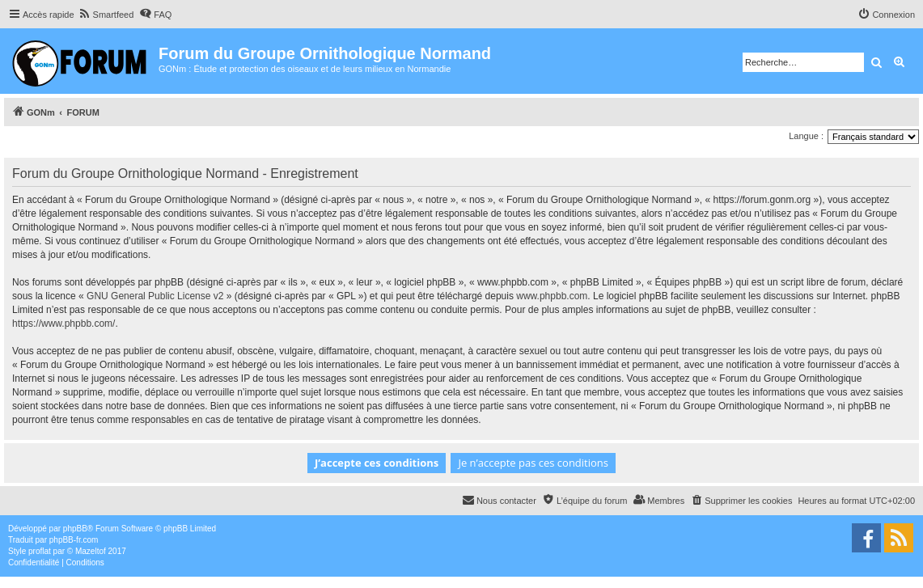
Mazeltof (91, 551)
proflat (40, 551)
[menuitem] (106, 15)
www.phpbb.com (552, 296)
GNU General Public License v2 (155, 296)
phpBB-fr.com (74, 540)
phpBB (75, 529)
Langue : (806, 136)
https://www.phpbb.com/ (64, 324)
